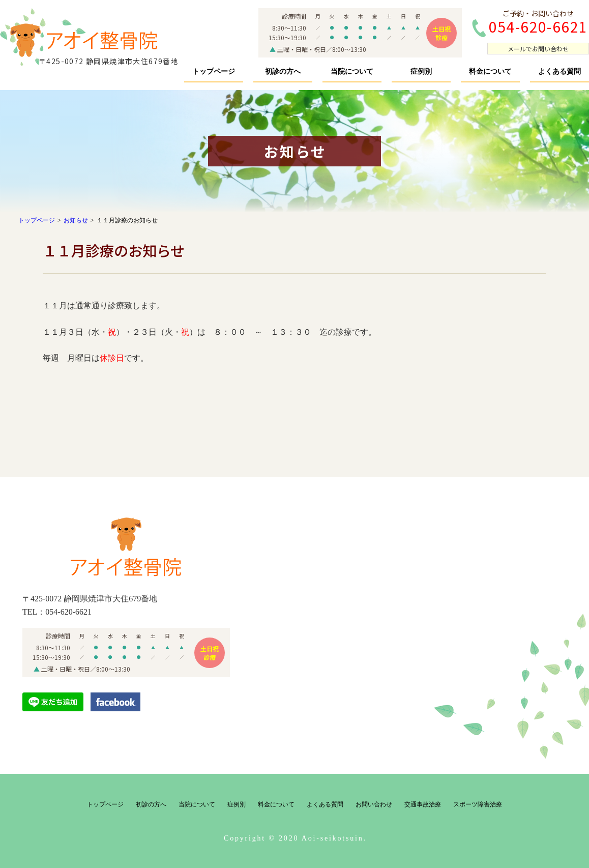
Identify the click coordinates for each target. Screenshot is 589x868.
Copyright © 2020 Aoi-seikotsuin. (295, 838)
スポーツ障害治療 (478, 804)
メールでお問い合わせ (538, 49)
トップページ (214, 71)
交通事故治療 (423, 804)
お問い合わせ (374, 804)
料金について (490, 71)
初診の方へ (283, 71)
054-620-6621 (68, 612)
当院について (352, 71)
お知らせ (76, 220)
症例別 (421, 71)
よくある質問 (559, 71)
